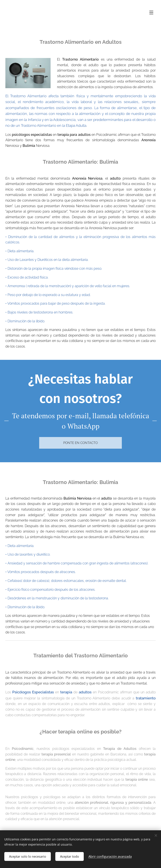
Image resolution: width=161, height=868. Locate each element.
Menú (151, 13)
